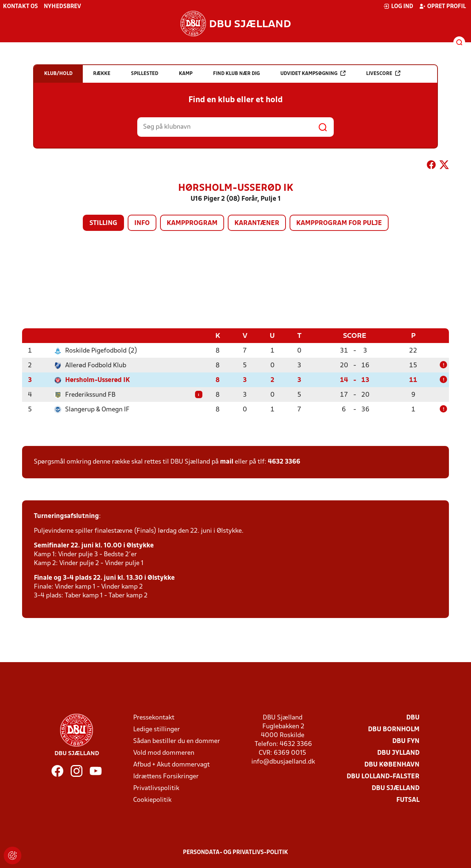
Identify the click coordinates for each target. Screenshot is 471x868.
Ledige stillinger (157, 729)
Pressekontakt (154, 717)
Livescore (383, 73)
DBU (413, 717)
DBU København (392, 765)
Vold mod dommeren (164, 753)
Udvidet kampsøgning (313, 73)
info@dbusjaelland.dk (283, 762)
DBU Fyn (406, 741)
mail (227, 462)
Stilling (103, 223)
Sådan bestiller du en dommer (177, 741)
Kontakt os (20, 7)
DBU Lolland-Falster (383, 776)
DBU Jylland (398, 753)
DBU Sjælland (396, 788)
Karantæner (257, 223)
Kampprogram (192, 223)
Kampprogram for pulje (339, 223)
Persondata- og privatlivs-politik (235, 852)
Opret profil (442, 6)
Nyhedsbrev (62, 7)
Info (142, 223)
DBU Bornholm (394, 729)
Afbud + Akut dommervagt (171, 765)
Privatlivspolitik (156, 788)
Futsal (408, 800)
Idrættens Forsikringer (166, 776)
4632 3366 (284, 462)
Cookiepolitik (152, 800)
